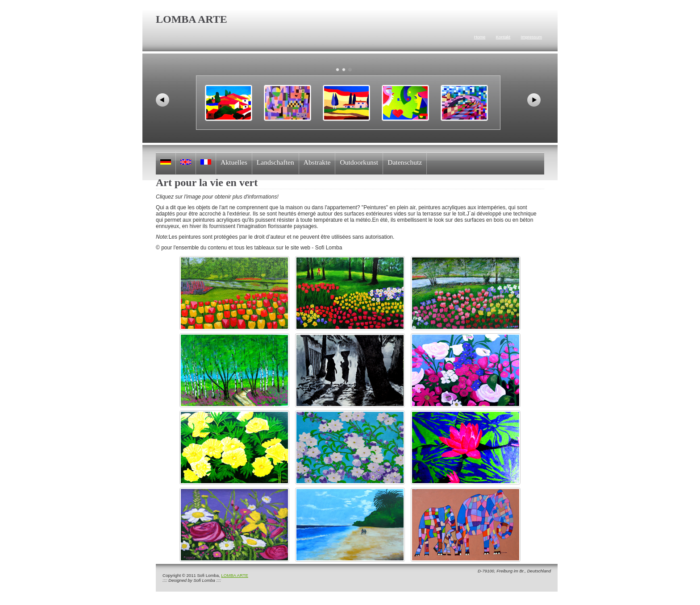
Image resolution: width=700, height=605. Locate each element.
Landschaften (275, 162)
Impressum (531, 37)
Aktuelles (234, 162)
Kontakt (503, 37)
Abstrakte (317, 162)
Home (480, 37)
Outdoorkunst (359, 162)
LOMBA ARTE (235, 575)
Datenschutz (405, 162)
